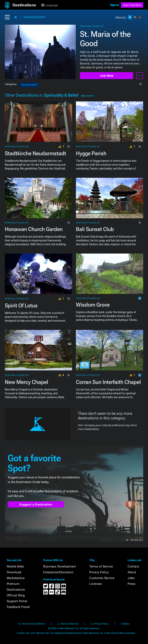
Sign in (115, 5)
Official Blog (16, 595)
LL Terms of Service (68, 624)
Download (14, 572)
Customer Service (102, 578)
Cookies (125, 624)
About (132, 572)
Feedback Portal (18, 607)
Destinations (16, 590)
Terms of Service (101, 566)
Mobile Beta (15, 566)
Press (132, 584)
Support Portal (17, 601)
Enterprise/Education (58, 572)
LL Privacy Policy (100, 624)
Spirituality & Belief (34, 17)
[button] (26, 5)
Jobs (131, 578)
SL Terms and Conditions (32, 624)
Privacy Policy (99, 572)
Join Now (106, 76)
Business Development (60, 566)
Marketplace (16, 578)
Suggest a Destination (36, 504)
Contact (133, 566)
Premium (13, 584)
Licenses (96, 584)
